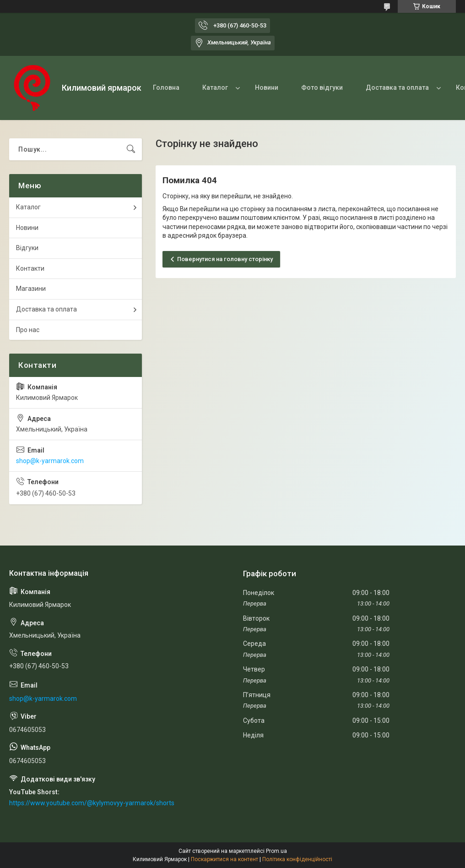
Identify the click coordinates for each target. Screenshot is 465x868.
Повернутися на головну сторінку (225, 259)
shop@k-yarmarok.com (50, 461)
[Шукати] (131, 149)
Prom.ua (276, 851)
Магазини (31, 289)
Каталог (215, 87)
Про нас (28, 330)
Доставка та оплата (397, 87)
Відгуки (27, 248)
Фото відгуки (322, 87)
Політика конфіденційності (297, 859)
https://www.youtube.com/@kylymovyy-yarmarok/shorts (92, 803)
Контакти (30, 268)
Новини (267, 87)
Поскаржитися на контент (224, 859)
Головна (166, 87)
